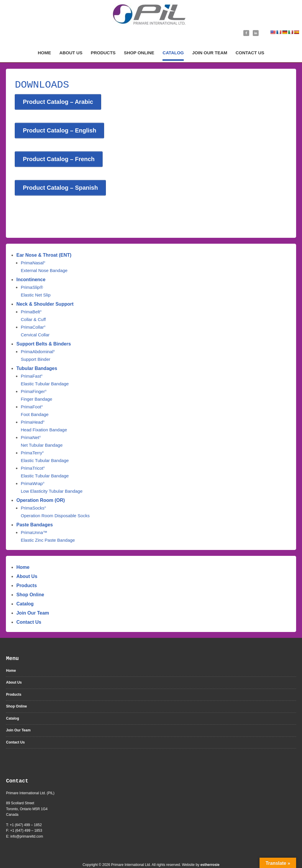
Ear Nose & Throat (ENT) (44, 245)
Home (23, 557)
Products (26, 575)
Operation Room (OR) (40, 490)
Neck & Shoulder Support (45, 294)
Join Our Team (33, 603)
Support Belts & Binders (44, 334)
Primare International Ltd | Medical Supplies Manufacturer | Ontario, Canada (151, 14)
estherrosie (210, 854)
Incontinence (31, 269)
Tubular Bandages (37, 358)
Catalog (25, 593)
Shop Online (30, 584)
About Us (27, 566)
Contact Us (29, 612)
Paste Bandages (35, 514)
